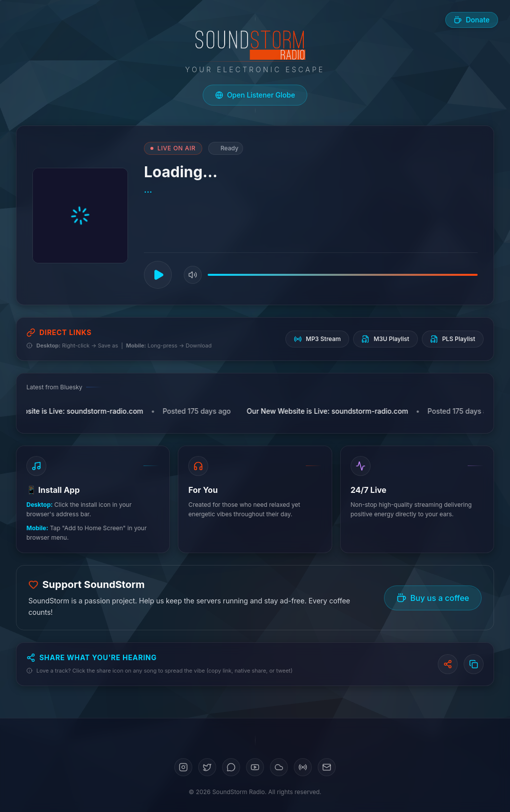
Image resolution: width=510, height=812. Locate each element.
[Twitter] (207, 767)
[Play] (158, 275)
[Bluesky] (231, 767)
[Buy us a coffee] (472, 20)
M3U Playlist (385, 339)
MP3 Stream (317, 339)
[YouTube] (255, 767)
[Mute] (193, 275)
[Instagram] (183, 767)
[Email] (327, 767)
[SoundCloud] (279, 767)
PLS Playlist (453, 339)
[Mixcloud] (303, 767)
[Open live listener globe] (255, 95)
